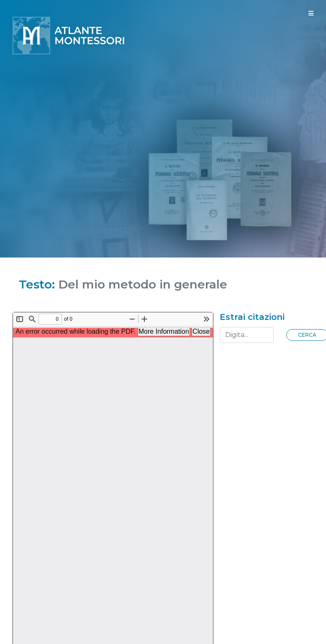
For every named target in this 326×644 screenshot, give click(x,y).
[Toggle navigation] (311, 13)
